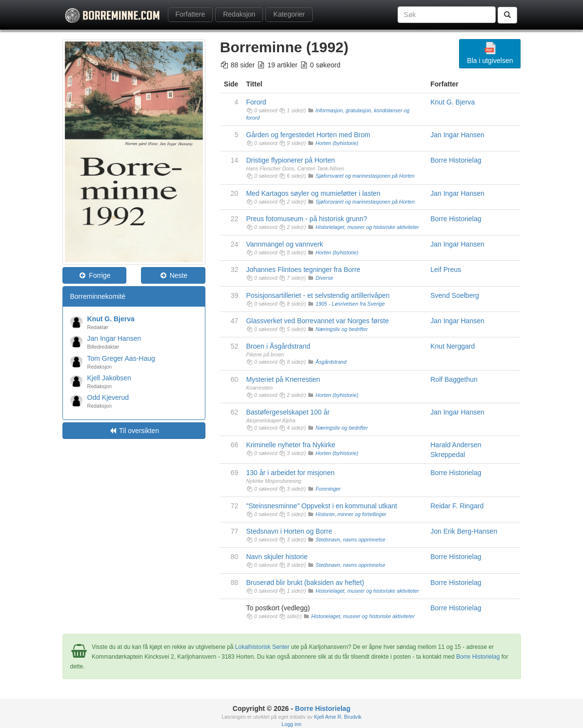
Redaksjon (239, 14)
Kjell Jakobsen (109, 378)
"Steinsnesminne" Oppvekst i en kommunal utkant (322, 506)
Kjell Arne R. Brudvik (338, 717)
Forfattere (191, 14)
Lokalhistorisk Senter (262, 647)
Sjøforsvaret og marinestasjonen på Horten (365, 176)
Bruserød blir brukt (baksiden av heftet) (305, 582)
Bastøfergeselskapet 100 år (288, 412)
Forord (256, 102)
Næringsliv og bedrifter (342, 329)
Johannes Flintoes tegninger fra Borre (303, 270)
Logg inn (291, 724)
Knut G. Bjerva (111, 319)
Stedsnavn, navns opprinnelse (351, 540)
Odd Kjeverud (108, 397)
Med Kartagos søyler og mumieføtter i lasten (313, 193)
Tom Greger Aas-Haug (121, 358)
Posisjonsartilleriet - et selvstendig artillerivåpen (318, 295)
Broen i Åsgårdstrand (278, 346)
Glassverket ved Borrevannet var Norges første (317, 321)
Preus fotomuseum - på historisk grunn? (306, 219)
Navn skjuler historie (277, 557)
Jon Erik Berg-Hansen (464, 531)
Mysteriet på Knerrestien (283, 379)
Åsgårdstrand (331, 362)
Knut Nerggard (452, 346)
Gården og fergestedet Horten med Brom (308, 135)
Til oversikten (134, 431)
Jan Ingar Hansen (114, 338)
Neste (173, 275)
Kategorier (289, 14)
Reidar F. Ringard (457, 506)
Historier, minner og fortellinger (351, 514)
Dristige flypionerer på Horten (290, 160)
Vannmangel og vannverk (284, 244)
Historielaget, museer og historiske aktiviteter (367, 227)
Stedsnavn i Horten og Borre (289, 531)
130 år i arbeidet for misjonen (290, 473)
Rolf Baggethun (454, 379)
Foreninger (328, 489)
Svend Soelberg (455, 295)
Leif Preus (446, 270)
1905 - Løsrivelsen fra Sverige (350, 304)
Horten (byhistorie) (337, 143)
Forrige (94, 275)
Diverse (324, 278)
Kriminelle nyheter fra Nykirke (291, 445)
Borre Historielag (456, 160)
